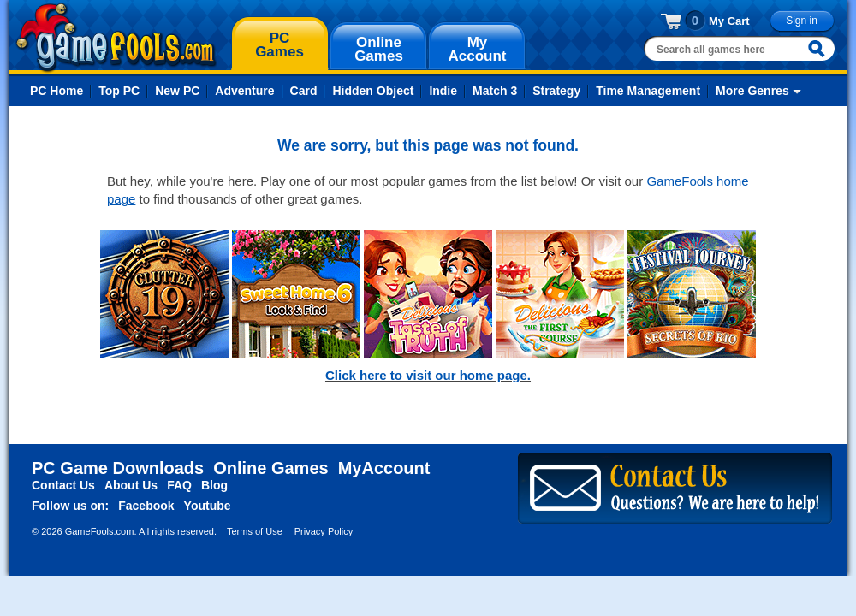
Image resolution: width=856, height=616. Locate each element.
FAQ (179, 485)
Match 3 (495, 91)
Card (304, 91)
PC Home (56, 91)
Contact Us (63, 485)
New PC (177, 91)
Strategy (556, 91)
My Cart (729, 21)
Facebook (146, 506)
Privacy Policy (324, 531)
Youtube (208, 506)
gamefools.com (116, 38)
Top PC (119, 91)
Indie (443, 91)
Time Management (648, 91)
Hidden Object (373, 91)
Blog (214, 485)
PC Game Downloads (118, 468)
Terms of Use (255, 531)
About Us (131, 485)
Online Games (271, 468)
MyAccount (384, 468)
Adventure (244, 91)
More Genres (752, 91)
